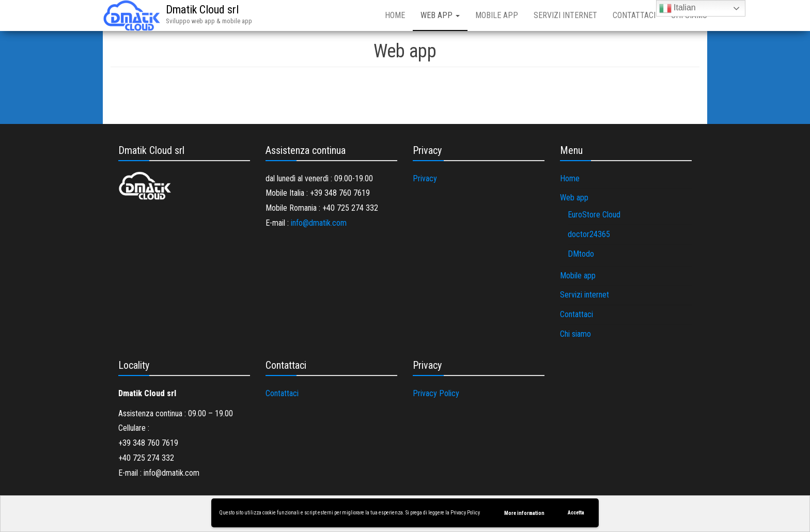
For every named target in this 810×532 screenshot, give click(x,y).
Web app (440, 15)
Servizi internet (565, 15)
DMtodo (581, 254)
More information (524, 513)
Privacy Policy (465, 513)
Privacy (425, 178)
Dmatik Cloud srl (202, 10)
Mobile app (497, 15)
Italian (677, 8)
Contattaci (634, 15)
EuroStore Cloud (594, 215)
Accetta (576, 513)
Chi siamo (575, 334)
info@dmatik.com (319, 223)
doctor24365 (589, 234)
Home (395, 15)
